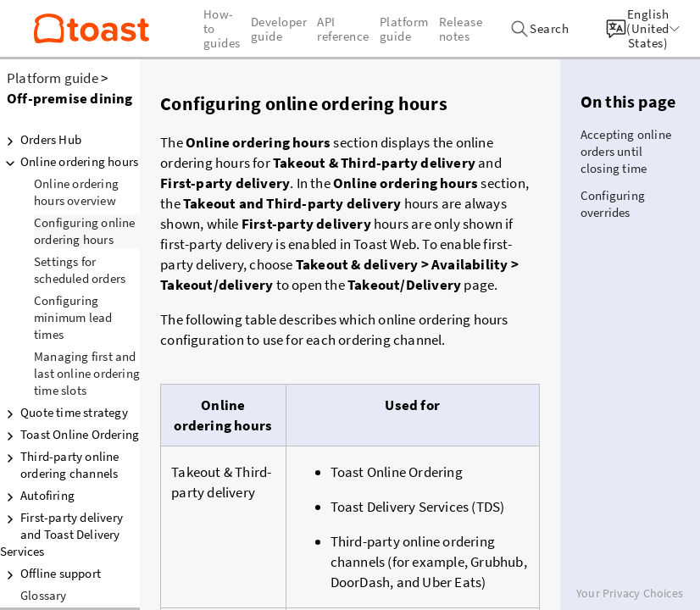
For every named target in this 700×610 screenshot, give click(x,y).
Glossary (44, 595)
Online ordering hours (69, 162)
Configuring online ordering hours (85, 231)
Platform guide (53, 78)
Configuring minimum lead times (73, 317)
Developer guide (279, 29)
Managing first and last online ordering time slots (87, 373)
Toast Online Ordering (69, 435)
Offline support (50, 574)
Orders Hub (41, 140)
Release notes (461, 29)
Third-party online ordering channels (60, 465)
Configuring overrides (613, 204)
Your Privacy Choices (630, 593)
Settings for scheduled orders (80, 270)
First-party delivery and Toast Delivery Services (61, 534)
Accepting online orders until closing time (626, 151)
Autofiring (37, 496)
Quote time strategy (64, 413)
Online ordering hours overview (76, 192)
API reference (343, 29)
